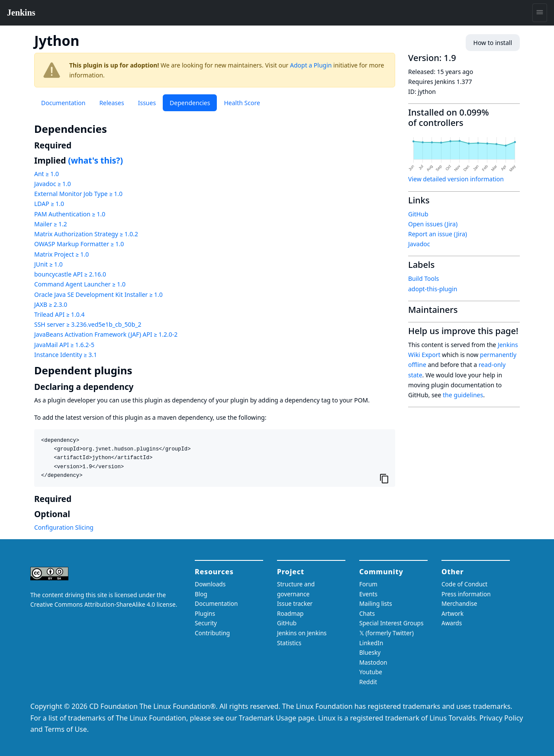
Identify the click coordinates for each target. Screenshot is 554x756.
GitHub (418, 214)
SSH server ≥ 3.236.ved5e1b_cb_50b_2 (88, 324)
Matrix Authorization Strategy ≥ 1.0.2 (86, 234)
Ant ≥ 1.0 (47, 174)
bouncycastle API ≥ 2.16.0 (70, 274)
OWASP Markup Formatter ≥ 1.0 (79, 244)
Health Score (242, 103)
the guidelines (463, 395)
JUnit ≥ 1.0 (48, 264)
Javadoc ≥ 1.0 (53, 184)
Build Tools (424, 278)
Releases (111, 103)
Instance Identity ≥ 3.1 (66, 355)
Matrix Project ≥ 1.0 (61, 254)
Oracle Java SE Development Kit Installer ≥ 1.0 (98, 294)
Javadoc (419, 244)
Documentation (63, 103)
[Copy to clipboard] (384, 479)
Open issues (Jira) (433, 224)
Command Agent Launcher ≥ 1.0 (80, 284)
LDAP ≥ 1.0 (49, 204)
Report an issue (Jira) (438, 234)
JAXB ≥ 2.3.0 (51, 304)
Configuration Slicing (64, 527)
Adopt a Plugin (311, 65)
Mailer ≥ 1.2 (51, 224)
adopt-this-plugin (433, 289)
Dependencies (190, 103)
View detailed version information (456, 179)
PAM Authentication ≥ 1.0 (70, 214)
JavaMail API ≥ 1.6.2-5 (64, 345)
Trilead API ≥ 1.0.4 (59, 314)
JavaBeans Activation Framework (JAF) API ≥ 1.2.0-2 (106, 334)
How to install (493, 43)
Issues (147, 103)
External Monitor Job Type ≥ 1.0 (78, 194)
